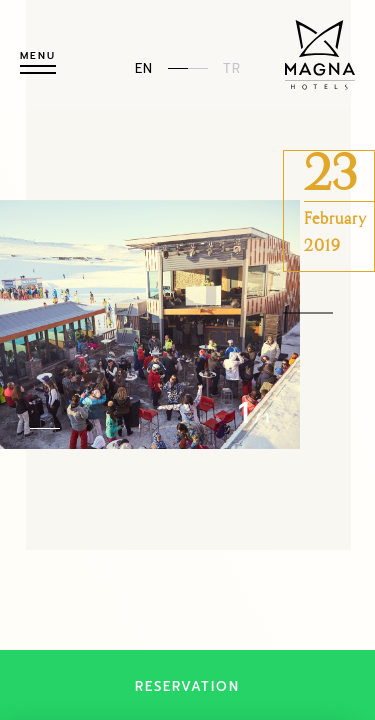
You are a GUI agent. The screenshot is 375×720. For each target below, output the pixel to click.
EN (144, 67)
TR (232, 67)
